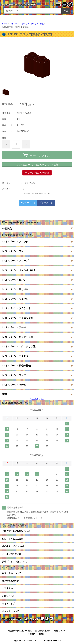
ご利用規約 (7, 588)
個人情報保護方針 (11, 581)
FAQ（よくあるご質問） (14, 539)
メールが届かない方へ (13, 554)
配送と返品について (12, 573)
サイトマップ (8, 604)
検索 (66, 11)
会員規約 (31, 634)
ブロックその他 (37, 24)
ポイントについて (11, 611)
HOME (5, 24)
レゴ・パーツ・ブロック (19, 24)
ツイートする (28, 203)
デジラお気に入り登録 (37, 173)
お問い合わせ (8, 596)
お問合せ (43, 634)
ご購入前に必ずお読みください (17, 531)
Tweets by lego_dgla (37, 399)
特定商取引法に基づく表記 (20, 631)
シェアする (46, 203)
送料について (60, 631)
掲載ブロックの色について (15, 562)
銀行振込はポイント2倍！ (14, 546)
